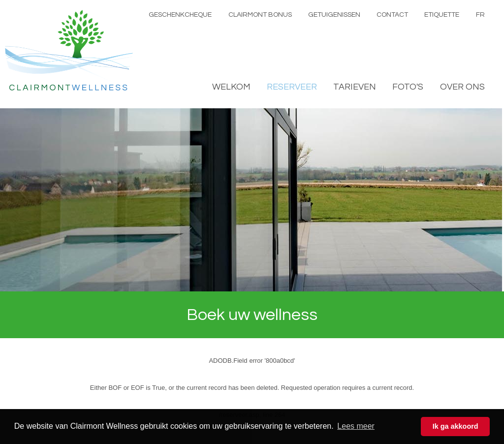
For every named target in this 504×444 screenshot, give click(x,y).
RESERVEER (292, 87)
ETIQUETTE (442, 15)
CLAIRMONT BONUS (260, 15)
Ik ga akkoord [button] (456, 426)
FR (480, 15)
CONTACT (392, 15)
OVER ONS (462, 87)
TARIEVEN (355, 87)
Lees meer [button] (356, 426)
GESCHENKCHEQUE (180, 15)
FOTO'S (408, 87)
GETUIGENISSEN (334, 15)
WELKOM (231, 87)
